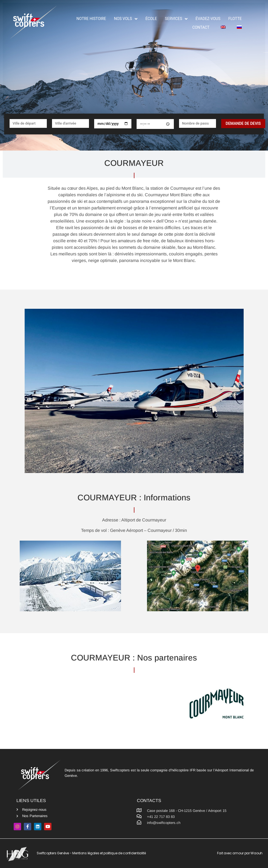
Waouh (257, 853)
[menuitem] (221, 28)
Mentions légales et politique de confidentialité (109, 853)
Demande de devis (243, 123)
